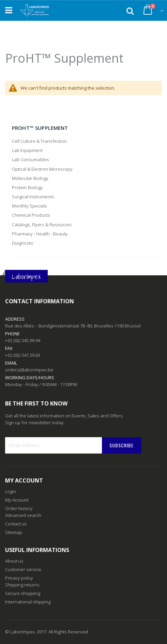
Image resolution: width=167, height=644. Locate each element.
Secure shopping (23, 593)
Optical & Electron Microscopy (42, 169)
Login (11, 491)
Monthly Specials (29, 206)
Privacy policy (19, 578)
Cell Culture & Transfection (39, 141)
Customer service (23, 569)
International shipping (28, 602)
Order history (19, 508)
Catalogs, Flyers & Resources (42, 225)
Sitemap (14, 532)
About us (14, 561)
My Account (17, 500)
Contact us (16, 524)
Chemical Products (31, 215)
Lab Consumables (31, 159)
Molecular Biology (30, 178)
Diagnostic (23, 243)
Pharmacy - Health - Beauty (40, 234)
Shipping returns (22, 585)
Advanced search (23, 515)
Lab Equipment (27, 150)
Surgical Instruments (33, 197)
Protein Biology (27, 187)
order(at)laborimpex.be (29, 370)
